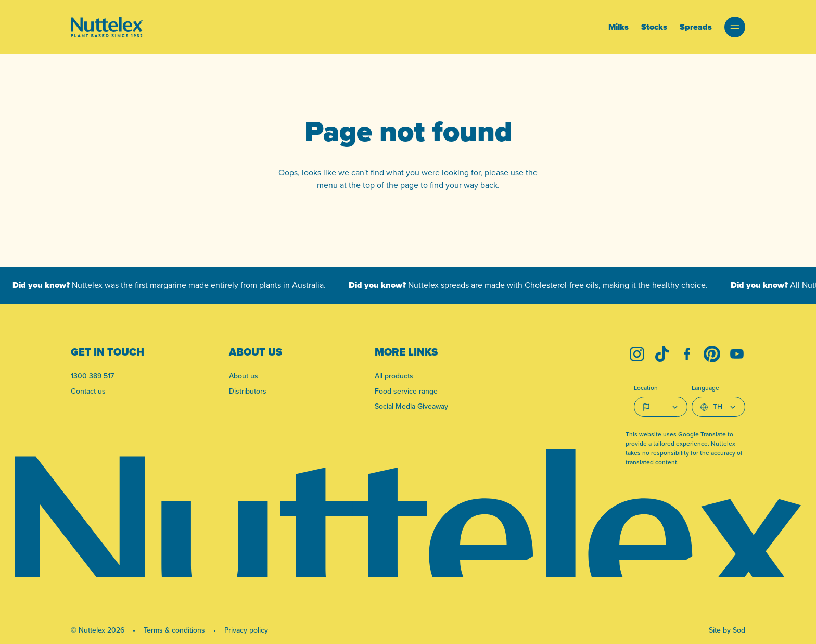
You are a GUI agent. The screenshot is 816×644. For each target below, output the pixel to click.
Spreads (696, 27)
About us (244, 376)
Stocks (654, 27)
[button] (735, 27)
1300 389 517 (92, 376)
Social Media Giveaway (411, 406)
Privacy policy (246, 630)
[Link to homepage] (107, 27)
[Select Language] (718, 407)
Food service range (406, 391)
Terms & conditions (174, 630)
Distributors (248, 391)
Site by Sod (727, 630)
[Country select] (661, 407)
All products (394, 376)
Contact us (88, 391)
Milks (619, 27)
